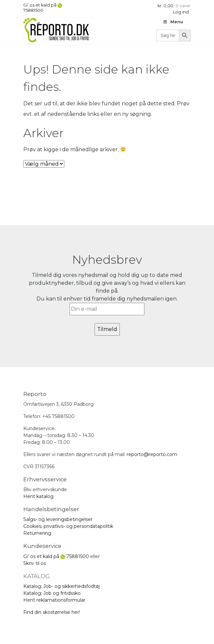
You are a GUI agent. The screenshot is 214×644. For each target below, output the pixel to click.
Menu (173, 22)
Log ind (181, 12)
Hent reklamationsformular (54, 600)
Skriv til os (35, 563)
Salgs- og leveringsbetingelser (58, 519)
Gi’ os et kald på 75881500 (43, 8)
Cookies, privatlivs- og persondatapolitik (68, 526)
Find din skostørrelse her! (52, 612)
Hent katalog (38, 496)
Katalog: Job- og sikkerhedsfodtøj (62, 586)
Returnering (37, 533)
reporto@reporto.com (152, 454)
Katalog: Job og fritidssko (52, 593)
